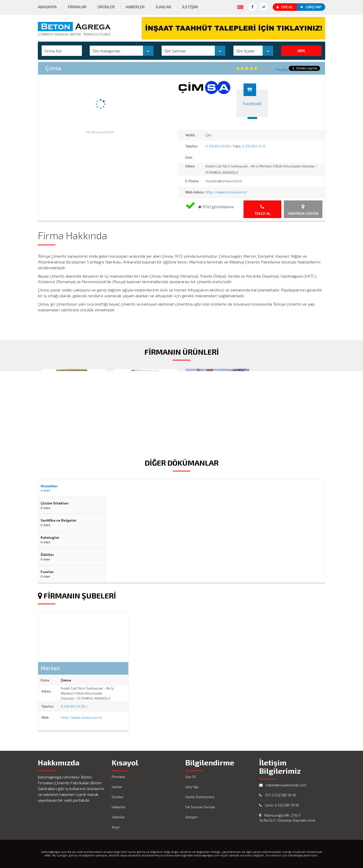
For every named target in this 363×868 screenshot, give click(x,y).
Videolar (118, 817)
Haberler (135, 7)
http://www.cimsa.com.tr (226, 192)
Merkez (50, 668)
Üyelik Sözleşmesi (200, 797)
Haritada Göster (303, 210)
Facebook (252, 103)
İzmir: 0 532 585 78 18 (279, 805)
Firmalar (77, 7)
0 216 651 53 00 (218, 146)
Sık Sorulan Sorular (200, 807)
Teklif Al (263, 210)
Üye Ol (285, 7)
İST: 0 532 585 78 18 (277, 795)
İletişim (190, 7)
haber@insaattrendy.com (283, 785)
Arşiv (116, 827)
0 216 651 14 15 (254, 146)
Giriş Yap (311, 7)
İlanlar (163, 7)
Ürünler (106, 7)
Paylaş (282, 69)
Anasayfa (47, 7)
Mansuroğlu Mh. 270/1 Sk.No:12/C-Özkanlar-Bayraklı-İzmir (287, 818)
